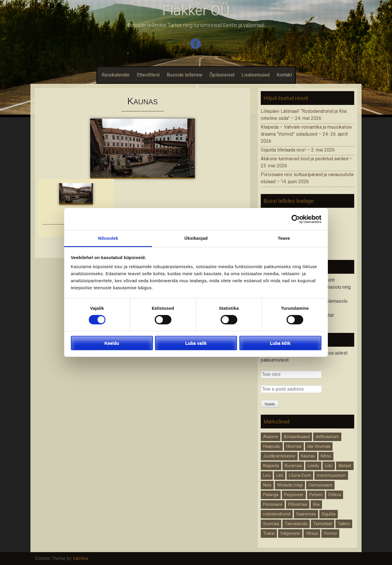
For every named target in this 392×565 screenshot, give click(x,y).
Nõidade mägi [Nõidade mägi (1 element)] (290, 485)
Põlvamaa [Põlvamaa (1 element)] (298, 504)
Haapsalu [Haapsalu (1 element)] (272, 446)
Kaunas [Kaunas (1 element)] (308, 456)
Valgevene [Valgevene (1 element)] (290, 533)
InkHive (81, 558)
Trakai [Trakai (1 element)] (269, 533)
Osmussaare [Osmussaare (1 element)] (320, 485)
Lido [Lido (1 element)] (329, 466)
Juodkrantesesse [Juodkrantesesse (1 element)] (279, 456)
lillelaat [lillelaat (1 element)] (345, 466)
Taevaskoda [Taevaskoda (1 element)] (296, 524)
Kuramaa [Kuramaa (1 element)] (293, 466)
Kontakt (284, 75)
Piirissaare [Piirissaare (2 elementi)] (273, 504)
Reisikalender (115, 75)
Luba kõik (280, 343)
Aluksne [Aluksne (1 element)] (271, 437)
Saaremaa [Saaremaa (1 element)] (306, 514)
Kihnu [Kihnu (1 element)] (326, 456)
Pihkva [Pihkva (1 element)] (335, 495)
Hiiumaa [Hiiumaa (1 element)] (294, 446)
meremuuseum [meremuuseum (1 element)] (331, 475)
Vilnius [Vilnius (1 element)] (312, 533)
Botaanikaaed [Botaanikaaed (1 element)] (297, 437)
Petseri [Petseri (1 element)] (316, 495)
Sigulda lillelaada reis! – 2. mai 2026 (298, 150)
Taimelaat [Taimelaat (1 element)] (323, 524)
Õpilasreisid (222, 75)
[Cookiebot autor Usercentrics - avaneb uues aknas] (296, 219)
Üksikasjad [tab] (196, 238)
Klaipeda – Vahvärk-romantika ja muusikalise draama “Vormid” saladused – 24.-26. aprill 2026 (306, 134)
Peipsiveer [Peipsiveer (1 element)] (294, 495)
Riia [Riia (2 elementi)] (316, 504)
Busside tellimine (185, 75)
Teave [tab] (284, 238)
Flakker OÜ (196, 10)
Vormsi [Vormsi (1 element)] (330, 533)
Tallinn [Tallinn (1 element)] (344, 524)
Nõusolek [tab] (108, 238)
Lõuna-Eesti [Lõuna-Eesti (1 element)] (300, 475)
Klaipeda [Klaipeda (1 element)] (271, 466)
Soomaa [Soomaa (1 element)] (271, 524)
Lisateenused (255, 75)
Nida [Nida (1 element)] (267, 485)
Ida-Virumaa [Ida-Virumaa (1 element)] (319, 446)
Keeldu (112, 343)
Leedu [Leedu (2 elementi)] (313, 466)
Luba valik (196, 343)
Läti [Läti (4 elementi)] (280, 475)
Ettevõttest (148, 75)
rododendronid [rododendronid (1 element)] (277, 514)
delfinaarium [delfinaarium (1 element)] (327, 437)
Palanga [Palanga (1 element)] (271, 495)
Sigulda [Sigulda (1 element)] (329, 514)
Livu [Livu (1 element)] (267, 475)
